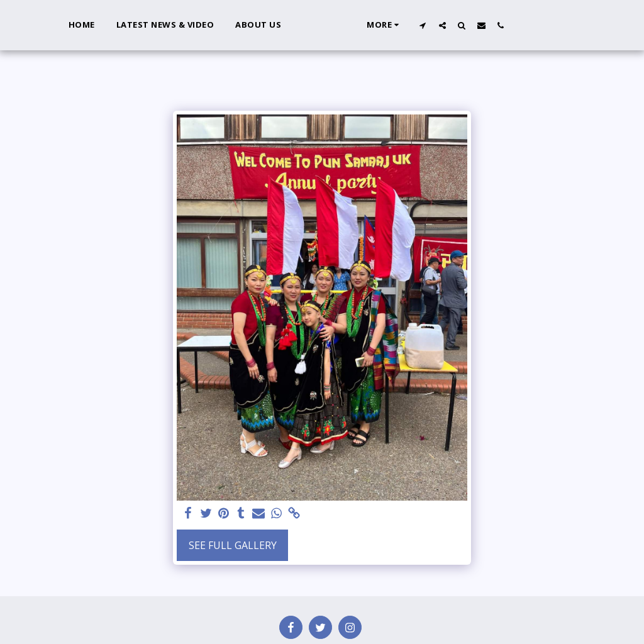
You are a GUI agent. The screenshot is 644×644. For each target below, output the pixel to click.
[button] (453, 25)
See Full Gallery (233, 545)
